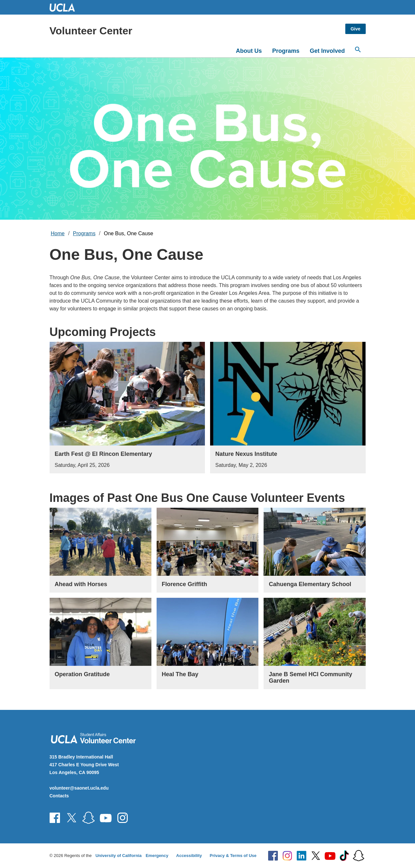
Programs (286, 51)
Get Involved (327, 51)
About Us (249, 51)
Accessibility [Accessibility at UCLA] (189, 856)
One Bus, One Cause (128, 233)
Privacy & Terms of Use (233, 856)
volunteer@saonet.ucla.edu (79, 788)
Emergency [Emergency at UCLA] (157, 856)
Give (355, 29)
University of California (118, 856)
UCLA (65, 7)
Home (58, 233)
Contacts (59, 796)
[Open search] (358, 50)
